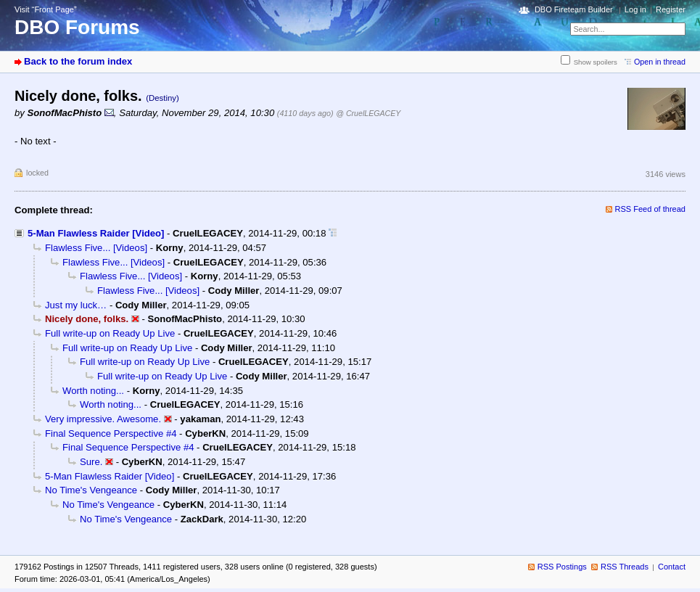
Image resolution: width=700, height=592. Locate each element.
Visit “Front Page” (46, 9)
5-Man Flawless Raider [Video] (96, 233)
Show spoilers (596, 62)
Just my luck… (76, 305)
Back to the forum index (78, 61)
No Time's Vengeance (91, 490)
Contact (672, 567)
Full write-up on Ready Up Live (110, 333)
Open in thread (660, 62)
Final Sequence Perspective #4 (111, 433)
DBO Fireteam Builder (574, 9)
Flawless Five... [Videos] (96, 248)
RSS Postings (562, 567)
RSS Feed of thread (651, 209)
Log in (635, 9)
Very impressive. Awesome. (103, 419)
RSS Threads (625, 567)
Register (671, 9)
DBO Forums (77, 27)
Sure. (91, 462)
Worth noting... (93, 391)
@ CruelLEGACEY (368, 113)
